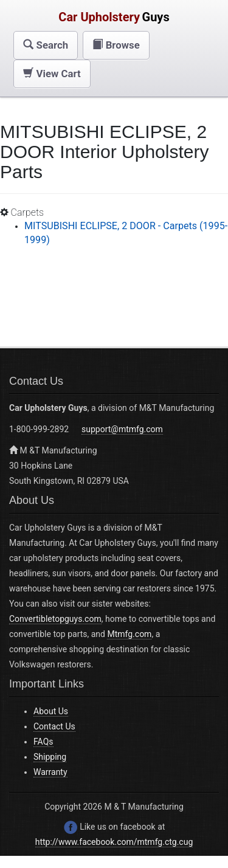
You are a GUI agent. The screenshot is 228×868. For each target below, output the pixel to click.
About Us (51, 711)
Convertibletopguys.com (55, 619)
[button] (46, 45)
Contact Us (54, 726)
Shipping (50, 757)
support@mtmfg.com (122, 429)
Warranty (50, 772)
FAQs (43, 742)
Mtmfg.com (129, 634)
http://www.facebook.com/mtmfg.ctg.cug (114, 842)
